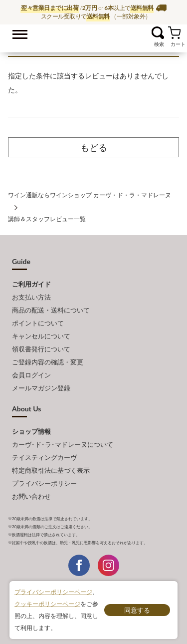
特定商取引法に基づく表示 (51, 470)
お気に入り (145, 33)
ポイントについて (38, 323)
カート (174, 33)
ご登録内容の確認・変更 (48, 362)
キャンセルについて (41, 336)
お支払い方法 (31, 297)
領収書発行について (41, 349)
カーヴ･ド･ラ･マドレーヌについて (63, 444)
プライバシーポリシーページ (53, 592)
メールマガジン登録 (41, 388)
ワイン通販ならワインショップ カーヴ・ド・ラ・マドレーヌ (93, 35)
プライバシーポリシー (44, 483)
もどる (94, 147)
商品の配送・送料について (51, 310)
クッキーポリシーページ (47, 604)
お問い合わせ (31, 496)
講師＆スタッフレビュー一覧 (47, 219)
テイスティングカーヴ (44, 457)
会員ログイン (31, 375)
